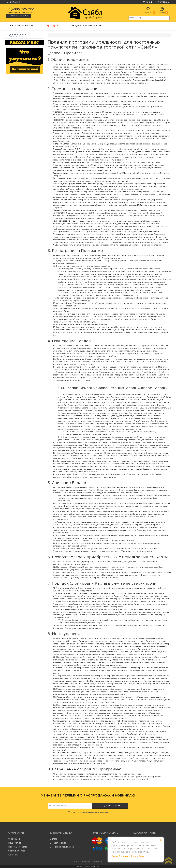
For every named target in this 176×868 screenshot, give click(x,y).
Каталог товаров (20, 27)
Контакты (13, 855)
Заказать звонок (19, 16)
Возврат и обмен (59, 843)
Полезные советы (17, 847)
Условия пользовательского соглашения (88, 812)
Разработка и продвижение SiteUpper (88, 867)
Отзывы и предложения (62, 847)
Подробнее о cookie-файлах (128, 856)
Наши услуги (15, 843)
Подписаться (110, 806)
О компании (14, 839)
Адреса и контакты (86, 27)
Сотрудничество (17, 851)
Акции (52, 27)
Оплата (54, 839)
